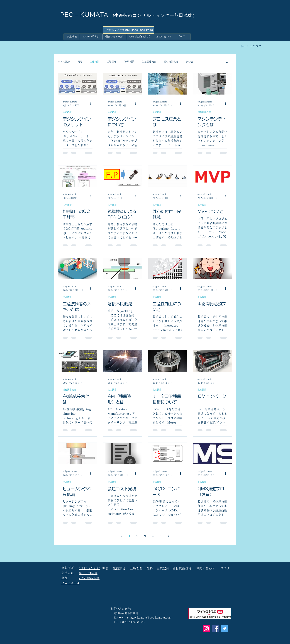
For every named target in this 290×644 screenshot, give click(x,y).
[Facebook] (215, 629)
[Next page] (168, 536)
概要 (80, 62)
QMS (149, 568)
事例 (64, 578)
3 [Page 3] (145, 536)
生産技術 (95, 62)
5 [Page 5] (161, 536)
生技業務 (119, 568)
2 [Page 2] (137, 536)
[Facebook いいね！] (83, 617)
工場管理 (112, 62)
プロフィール (71, 583)
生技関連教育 (149, 62)
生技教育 (163, 568)
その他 (189, 62)
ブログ (225, 568)
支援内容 (68, 573)
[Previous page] (122, 536)
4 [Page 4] (153, 536)
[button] (227, 62)
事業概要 (68, 568)
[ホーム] (244, 46)
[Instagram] (206, 629)
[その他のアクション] (92, 104)
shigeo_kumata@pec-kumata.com (149, 618)
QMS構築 (129, 62)
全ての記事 (64, 62)
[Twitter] (224, 629)
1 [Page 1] (129, 536)
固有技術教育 (171, 62)
